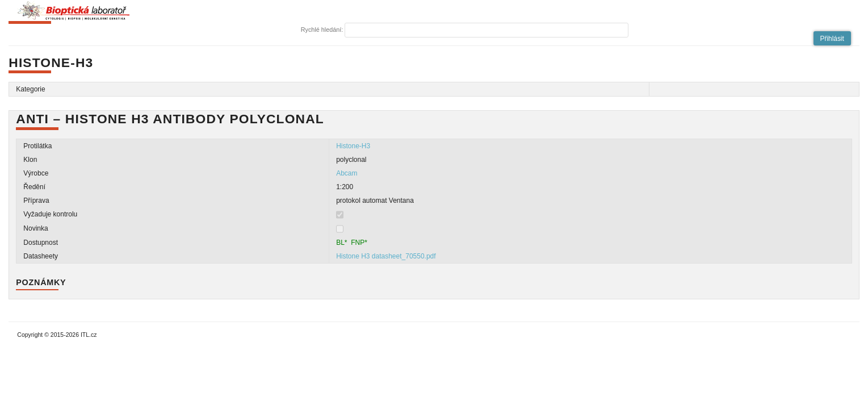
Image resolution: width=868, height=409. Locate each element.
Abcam (347, 173)
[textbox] (487, 30)
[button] (832, 38)
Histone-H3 (353, 146)
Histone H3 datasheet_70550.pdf (386, 256)
